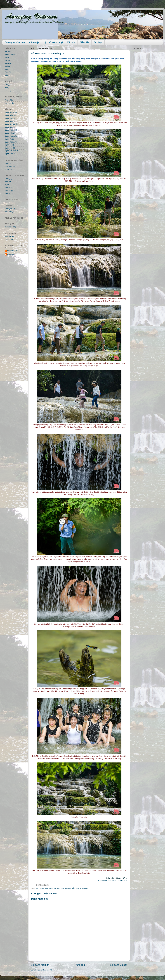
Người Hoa (9, 127)
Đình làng (8, 191)
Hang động (9, 54)
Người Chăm (9, 118)
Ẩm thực (98, 42)
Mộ (6, 185)
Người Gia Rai (10, 124)
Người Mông (9, 133)
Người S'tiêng (10, 142)
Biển (6, 51)
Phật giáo (8, 212)
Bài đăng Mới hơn (40, 965)
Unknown (11, 254)
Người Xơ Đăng (10, 151)
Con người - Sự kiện (15, 42)
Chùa (7, 179)
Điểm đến (85, 42)
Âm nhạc (8, 103)
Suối (6, 66)
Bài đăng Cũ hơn (119, 965)
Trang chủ (80, 965)
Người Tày (8, 148)
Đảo (6, 75)
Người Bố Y (9, 115)
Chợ (6, 163)
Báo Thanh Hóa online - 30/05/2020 (113, 881)
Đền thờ (8, 193)
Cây (6, 85)
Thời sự (7, 239)
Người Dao (9, 121)
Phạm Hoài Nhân (14, 251)
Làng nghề (9, 166)
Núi (6, 60)
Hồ (6, 57)
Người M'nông (10, 130)
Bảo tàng (8, 236)
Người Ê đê (9, 154)
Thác (77, 888)
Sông (7, 69)
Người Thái (9, 145)
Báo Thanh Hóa (42, 888)
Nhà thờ (8, 188)
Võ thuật (8, 100)
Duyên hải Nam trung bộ (58, 888)
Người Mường (10, 136)
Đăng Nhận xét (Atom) (46, 970)
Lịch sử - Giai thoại (53, 42)
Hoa (6, 88)
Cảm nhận (34, 42)
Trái (6, 91)
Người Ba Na (9, 112)
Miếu (6, 182)
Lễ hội (7, 169)
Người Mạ (8, 139)
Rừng (7, 63)
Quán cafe (8, 227)
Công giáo (8, 209)
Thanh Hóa (84, 888)
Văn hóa (71, 42)
